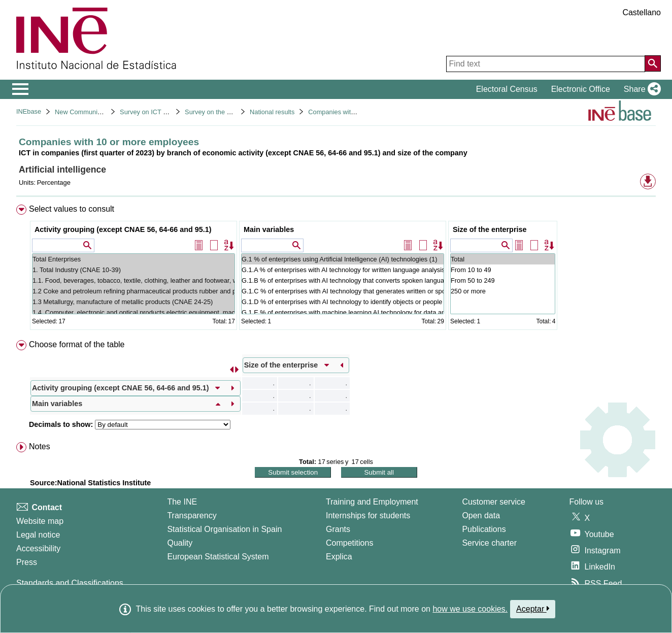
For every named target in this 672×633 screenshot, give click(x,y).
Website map (40, 521)
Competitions (349, 543)
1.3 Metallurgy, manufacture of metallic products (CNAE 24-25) (133, 302)
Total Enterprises (133, 259)
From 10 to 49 (503, 270)
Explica (339, 557)
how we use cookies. (470, 609)
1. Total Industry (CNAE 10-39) (133, 270)
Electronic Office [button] (581, 89)
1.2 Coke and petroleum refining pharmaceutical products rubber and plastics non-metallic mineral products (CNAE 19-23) (133, 291)
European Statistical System (218, 557)
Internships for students (368, 515)
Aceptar (533, 609)
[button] (640, 89)
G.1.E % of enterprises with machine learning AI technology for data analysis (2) (343, 312)
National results (272, 112)
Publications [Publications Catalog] (484, 529)
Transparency (192, 515)
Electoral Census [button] (507, 89)
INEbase (29, 111)
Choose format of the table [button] (77, 344)
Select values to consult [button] (72, 209)
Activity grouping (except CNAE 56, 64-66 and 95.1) (123, 229)
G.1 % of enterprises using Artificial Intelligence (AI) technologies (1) (343, 259)
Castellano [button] (642, 12)
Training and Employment (372, 502)
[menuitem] (336, 269)
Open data (481, 515)
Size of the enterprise (490, 229)
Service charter (489, 543)
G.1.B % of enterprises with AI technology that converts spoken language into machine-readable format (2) (343, 280)
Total (503, 259)
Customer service (493, 502)
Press (27, 562)
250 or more (503, 291)
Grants (338, 529)
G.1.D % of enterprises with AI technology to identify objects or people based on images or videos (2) (343, 302)
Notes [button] (40, 446)
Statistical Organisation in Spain (224, 529)
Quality (180, 543)
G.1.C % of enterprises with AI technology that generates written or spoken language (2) (343, 291)
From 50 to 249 (503, 280)
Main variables (269, 229)
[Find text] (546, 64)
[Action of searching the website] (653, 63)
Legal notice (38, 535)
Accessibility (38, 548)
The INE (182, 502)
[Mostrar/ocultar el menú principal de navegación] (21, 89)
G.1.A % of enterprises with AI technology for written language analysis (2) (343, 270)
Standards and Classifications (70, 583)
